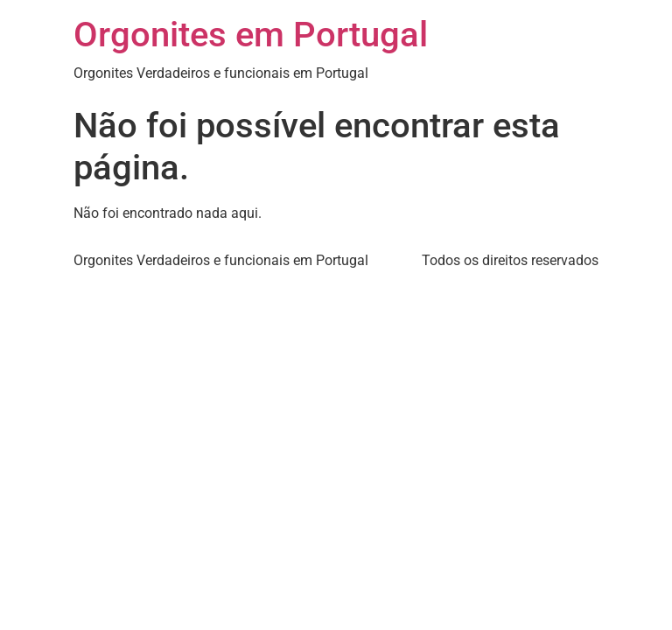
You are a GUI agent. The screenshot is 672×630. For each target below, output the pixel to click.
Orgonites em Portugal (251, 35)
